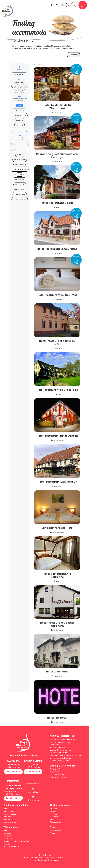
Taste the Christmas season (60, 761)
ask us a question (33, 800)
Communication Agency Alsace (44, 860)
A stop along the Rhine (58, 747)
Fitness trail (8, 836)
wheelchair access (20, 199)
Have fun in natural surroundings (62, 742)
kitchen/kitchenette (20, 150)
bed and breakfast (20, 115)
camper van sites (20, 130)
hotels (20, 106)
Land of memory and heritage (60, 758)
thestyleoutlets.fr (13, 798)
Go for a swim (55, 745)
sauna (20, 174)
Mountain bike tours (57, 775)
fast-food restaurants (20, 170)
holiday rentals (20, 110)
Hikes (6, 831)
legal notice (28, 858)
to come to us (33, 792)
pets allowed (20, 184)
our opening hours (33, 784)
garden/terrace (20, 194)
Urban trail (7, 844)
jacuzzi (20, 155)
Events (52, 833)
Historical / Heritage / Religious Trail (17, 841)
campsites (20, 120)
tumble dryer (20, 165)
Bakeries (53, 811)
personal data (50, 858)
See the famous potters (58, 753)
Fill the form (73, 55)
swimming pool (20, 179)
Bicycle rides (54, 772)
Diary (53, 827)
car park (24, 145)
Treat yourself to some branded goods (64, 739)
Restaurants (54, 809)
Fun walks (7, 833)
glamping (20, 125)
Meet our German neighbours (60, 750)
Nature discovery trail (11, 847)
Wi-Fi (14, 145)
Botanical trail (8, 839)
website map (39, 858)
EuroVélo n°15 (55, 769)
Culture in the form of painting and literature (66, 755)
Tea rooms (54, 814)
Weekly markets (56, 822)
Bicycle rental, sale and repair (60, 777)
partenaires (61, 858)
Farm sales (54, 817)
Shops (52, 819)
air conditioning (20, 160)
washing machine (20, 189)
